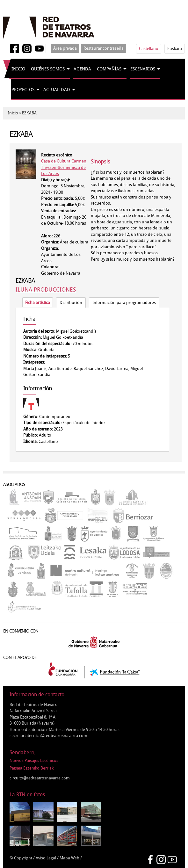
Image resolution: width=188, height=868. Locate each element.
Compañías (109, 69)
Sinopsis (100, 162)
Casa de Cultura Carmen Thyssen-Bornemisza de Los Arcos (64, 167)
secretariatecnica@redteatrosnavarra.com (48, 736)
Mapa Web (69, 858)
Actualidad (57, 90)
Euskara (175, 49)
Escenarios (143, 69)
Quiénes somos (48, 69)
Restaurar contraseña (104, 48)
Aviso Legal (46, 858)
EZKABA (29, 113)
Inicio (18, 69)
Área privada (65, 48)
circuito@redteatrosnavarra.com (40, 778)
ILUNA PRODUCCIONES (46, 290)
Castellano (149, 49)
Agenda (82, 69)
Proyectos (23, 90)
